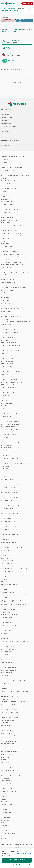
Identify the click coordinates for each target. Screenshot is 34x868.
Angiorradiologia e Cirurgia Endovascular (16, 322)
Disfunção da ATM (7, 652)
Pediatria (4, 579)
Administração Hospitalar (10, 304)
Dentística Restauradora (9, 649)
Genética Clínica (6, 445)
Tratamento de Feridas (9, 836)
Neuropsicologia (7, 789)
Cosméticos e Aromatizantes (11, 713)
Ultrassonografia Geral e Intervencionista (16, 270)
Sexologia (4, 823)
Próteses (4, 689)
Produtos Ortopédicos (9, 734)
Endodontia (5, 655)
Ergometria (5, 438)
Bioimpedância (6, 184)
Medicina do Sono (7, 516)
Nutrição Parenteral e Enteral (12, 548)
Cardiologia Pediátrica (9, 338)
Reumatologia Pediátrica (9, 615)
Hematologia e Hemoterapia (10, 459)
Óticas (3, 747)
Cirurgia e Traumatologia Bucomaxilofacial (16, 641)
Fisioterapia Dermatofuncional (12, 765)
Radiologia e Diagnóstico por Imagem (14, 605)
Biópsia (3, 186)
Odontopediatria (7, 673)
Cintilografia (5, 194)
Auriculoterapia (6, 755)
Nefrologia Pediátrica (9, 527)
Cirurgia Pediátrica (7, 359)
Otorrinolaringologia (9, 571)
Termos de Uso (7, 123)
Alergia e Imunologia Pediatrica (12, 309)
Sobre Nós (5, 114)
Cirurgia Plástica (7, 361)
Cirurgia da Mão (6, 377)
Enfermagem (5, 757)
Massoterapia (6, 786)
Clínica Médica (6, 398)
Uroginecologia (6, 631)
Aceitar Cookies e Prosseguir (17, 860)
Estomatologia (6, 657)
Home (3, 8)
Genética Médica (6, 448)
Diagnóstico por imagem (9, 205)
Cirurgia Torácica (7, 364)
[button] (2, 4)
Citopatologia (6, 396)
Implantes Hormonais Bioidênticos (13, 784)
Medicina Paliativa (7, 503)
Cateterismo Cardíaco (8, 189)
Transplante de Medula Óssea (11, 620)
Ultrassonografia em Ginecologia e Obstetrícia (17, 628)
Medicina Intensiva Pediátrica (11, 493)
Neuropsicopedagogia (9, 791)
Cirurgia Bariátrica (7, 340)
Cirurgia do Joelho (7, 385)
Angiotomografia (7, 173)
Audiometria (5, 178)
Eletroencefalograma (9, 218)
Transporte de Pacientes (10, 741)
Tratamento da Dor (7, 623)
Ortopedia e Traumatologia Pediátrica (14, 569)
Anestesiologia (6, 311)
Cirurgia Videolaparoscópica (11, 372)
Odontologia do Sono (8, 670)
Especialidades (7, 117)
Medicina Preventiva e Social (11, 506)
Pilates (3, 799)
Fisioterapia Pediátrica (9, 768)
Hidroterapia (5, 781)
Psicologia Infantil (7, 812)
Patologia (4, 574)
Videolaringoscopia (8, 282)
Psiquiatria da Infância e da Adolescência (15, 595)
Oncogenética (6, 558)
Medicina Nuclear (7, 501)
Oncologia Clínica (7, 561)
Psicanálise (5, 807)
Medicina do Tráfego (8, 522)
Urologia (4, 633)
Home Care (4, 723)
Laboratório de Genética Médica (12, 233)
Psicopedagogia (6, 815)
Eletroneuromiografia (9, 220)
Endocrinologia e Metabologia (11, 424)
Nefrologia (5, 524)
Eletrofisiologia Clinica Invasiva (12, 419)
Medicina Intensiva (7, 490)
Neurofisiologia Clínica (9, 537)
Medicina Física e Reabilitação (11, 485)
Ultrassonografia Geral (9, 626)
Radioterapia (5, 607)
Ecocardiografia (7, 411)
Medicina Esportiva (7, 480)
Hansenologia (6, 456)
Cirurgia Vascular (7, 367)
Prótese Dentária (7, 686)
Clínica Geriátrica (7, 707)
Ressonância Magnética (9, 252)
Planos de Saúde (7, 728)
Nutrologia (5, 550)
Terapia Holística (7, 826)
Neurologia (5, 540)
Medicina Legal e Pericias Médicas (12, 498)
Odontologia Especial (8, 665)
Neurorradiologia (7, 545)
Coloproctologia (7, 403)
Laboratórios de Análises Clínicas (13, 236)
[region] (17, 858)
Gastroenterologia (8, 440)
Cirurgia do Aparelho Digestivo (12, 382)
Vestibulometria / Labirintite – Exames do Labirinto (15, 274)
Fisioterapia (5, 763)
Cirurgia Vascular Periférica (11, 369)
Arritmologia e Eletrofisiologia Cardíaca (15, 176)
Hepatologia (5, 466)
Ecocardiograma (7, 212)
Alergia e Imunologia (8, 306)
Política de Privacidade (10, 126)
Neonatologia (6, 529)
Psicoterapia (5, 818)
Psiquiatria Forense (8, 592)
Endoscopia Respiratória (10, 435)
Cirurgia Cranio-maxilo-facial (11, 346)
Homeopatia (5, 469)
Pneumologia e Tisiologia (9, 587)
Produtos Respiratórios (9, 736)
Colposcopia (5, 199)
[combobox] (13, 49)
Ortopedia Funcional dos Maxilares (13, 678)
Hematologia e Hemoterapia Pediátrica (14, 461)
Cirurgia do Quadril (8, 393)
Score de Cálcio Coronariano (11, 254)
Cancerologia (6, 327)
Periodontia (5, 683)
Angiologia (5, 314)
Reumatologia (6, 612)
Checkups (4, 191)
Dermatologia (6, 406)
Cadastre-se (5, 146)
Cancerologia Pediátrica (9, 332)
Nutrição (4, 794)
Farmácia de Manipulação (9, 718)
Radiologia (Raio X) (7, 249)
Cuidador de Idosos (8, 715)
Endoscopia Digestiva (8, 427)
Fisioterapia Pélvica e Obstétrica (12, 776)
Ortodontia (5, 676)
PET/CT (3, 241)
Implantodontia (6, 660)
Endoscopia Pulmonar (9, 432)
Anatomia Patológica (8, 170)
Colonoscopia (6, 401)
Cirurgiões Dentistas (8, 644)
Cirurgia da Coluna (7, 375)
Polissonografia (7, 247)
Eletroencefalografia (9, 417)
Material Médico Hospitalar (10, 726)
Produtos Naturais (7, 731)
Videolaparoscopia (8, 280)
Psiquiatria (5, 590)
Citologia (4, 197)
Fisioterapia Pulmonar (9, 770)
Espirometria (5, 223)
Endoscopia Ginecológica (10, 430)
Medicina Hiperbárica (8, 487)
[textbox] (13, 49)
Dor (2, 409)
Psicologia (5, 810)
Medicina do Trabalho (8, 519)
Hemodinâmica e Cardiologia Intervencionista (16, 464)
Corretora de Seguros (9, 710)
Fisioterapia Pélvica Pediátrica (11, 773)
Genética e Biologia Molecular (11, 226)
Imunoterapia (5, 228)
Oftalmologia (6, 556)
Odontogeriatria (7, 662)
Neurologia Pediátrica (9, 543)
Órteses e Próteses (8, 744)
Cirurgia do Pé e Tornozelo (10, 390)
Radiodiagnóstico (7, 598)
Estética (4, 760)
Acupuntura (5, 301)
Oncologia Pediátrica (8, 564)
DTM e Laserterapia (7, 647)
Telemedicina (19, 37)
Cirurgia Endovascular (9, 348)
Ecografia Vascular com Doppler (12, 414)
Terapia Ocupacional (8, 828)
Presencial (7, 37)
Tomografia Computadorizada (11, 262)
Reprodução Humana (8, 610)
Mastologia (5, 477)
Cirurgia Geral (6, 354)
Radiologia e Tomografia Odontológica (14, 691)
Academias (4, 699)
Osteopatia (5, 797)
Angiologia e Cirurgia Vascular (11, 317)
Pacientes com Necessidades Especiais (14, 681)
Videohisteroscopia (8, 277)
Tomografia (5, 260)
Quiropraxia (5, 820)
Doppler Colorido (7, 207)
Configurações (16, 864)
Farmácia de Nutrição (8, 720)
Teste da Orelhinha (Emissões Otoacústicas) (16, 257)
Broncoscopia (6, 325)
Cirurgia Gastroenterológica (11, 351)
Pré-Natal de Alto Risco (9, 805)
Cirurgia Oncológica (8, 356)
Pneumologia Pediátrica (9, 585)
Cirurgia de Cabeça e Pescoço (11, 380)
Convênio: (9, 54)
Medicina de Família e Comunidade (12, 511)
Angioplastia (5, 319)
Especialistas (11, 8)
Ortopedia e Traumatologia (10, 566)
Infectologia (5, 472)
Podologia (5, 802)
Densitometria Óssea (8, 202)
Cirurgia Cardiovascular (9, 343)
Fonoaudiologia (6, 778)
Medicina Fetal (6, 482)
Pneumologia (5, 582)
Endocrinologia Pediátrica (10, 422)
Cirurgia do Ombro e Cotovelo (11, 388)
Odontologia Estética (8, 668)
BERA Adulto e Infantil (8, 181)
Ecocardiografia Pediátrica (10, 210)
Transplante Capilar (8, 834)
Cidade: (8, 47)
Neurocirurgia (6, 532)
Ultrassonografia (7, 268)
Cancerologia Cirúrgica (9, 330)
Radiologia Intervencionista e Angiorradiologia (11, 601)
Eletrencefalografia (8, 215)
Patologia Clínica (7, 577)
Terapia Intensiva (7, 618)
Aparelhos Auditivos (8, 705)
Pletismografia (6, 244)
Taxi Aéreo (4, 739)
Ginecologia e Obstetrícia (10, 453)
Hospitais (4, 162)
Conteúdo (5, 120)
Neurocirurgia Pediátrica (10, 535)
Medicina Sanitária (7, 508)
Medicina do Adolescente (9, 514)
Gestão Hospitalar (7, 160)
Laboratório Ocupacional (10, 231)
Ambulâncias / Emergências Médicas (13, 702)
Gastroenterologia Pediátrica (11, 443)
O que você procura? (13, 41)
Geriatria (4, 451)
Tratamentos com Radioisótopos (12, 265)
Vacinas (3, 839)
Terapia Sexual (6, 831)
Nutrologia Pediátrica (9, 553)
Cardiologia (5, 335)
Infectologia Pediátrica (9, 474)
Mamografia (5, 239)
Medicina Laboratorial (9, 495)
